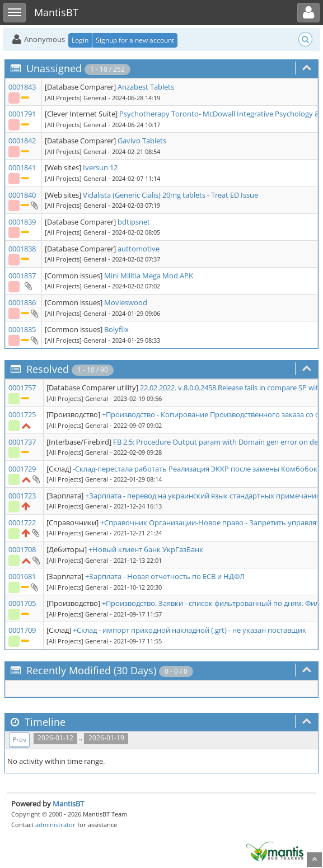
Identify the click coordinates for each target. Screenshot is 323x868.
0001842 (22, 141)
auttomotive (139, 249)
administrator (55, 825)
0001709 (22, 630)
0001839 (22, 222)
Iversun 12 (100, 167)
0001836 (22, 302)
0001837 (22, 276)
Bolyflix (116, 329)
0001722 (22, 522)
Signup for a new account (135, 40)
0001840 (22, 195)
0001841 (22, 167)
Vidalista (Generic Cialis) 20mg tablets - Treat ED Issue (170, 195)
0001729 (22, 469)
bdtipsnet (134, 222)
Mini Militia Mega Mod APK (149, 276)
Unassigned (54, 68)
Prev (19, 739)
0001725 (22, 414)
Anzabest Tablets (146, 87)
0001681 (22, 576)
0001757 (22, 388)
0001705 (22, 603)
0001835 (22, 329)
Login (80, 40)
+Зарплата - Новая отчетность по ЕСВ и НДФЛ (165, 576)
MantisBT (68, 804)
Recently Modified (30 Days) (91, 670)
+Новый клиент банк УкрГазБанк (146, 549)
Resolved (48, 369)
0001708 (22, 549)
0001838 (22, 249)
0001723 (22, 496)
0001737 (22, 442)
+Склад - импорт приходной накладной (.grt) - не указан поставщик (189, 630)
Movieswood (126, 302)
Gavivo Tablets (142, 141)
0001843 (22, 87)
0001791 (22, 114)
